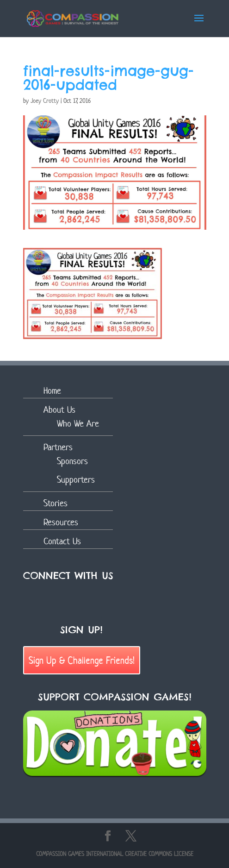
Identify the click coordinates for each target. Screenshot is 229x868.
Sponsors (72, 461)
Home (52, 391)
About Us (59, 410)
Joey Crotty (45, 101)
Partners (58, 447)
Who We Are (78, 424)
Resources (61, 522)
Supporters (76, 480)
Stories (56, 503)
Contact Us (62, 541)
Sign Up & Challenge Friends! (82, 660)
